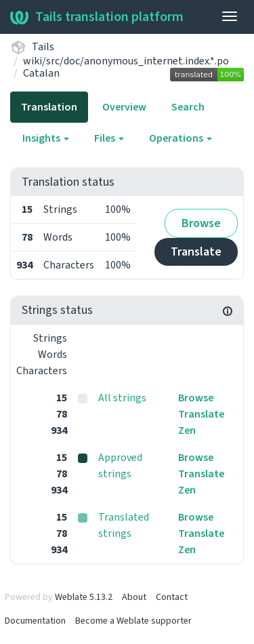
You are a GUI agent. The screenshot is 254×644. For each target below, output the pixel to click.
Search (188, 107)
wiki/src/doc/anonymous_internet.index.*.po (126, 61)
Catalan (41, 73)
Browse (201, 223)
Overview (124, 107)
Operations (181, 138)
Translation (49, 107)
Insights (46, 138)
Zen (187, 430)
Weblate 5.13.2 (84, 597)
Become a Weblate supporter (133, 621)
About (134, 597)
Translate (196, 252)
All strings (122, 398)
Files (109, 138)
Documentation (35, 621)
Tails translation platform (97, 17)
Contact (172, 597)
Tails (43, 47)
